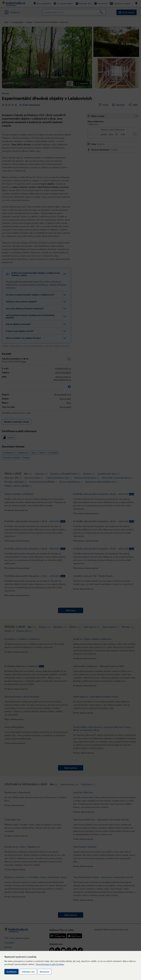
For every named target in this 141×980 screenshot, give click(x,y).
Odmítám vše (28, 972)
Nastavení (44, 972)
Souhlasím (11, 972)
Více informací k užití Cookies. (50, 964)
